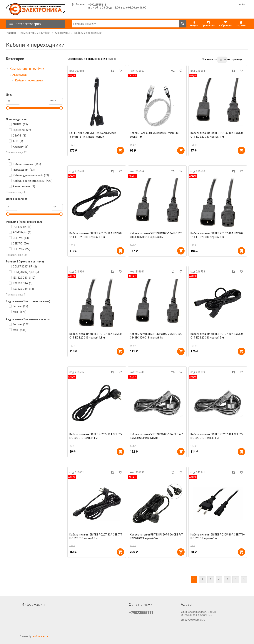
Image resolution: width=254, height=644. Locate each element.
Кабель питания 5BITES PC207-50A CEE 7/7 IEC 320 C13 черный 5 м (156, 536)
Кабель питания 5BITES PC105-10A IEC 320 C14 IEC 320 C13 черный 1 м (217, 135)
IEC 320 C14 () (23, 283)
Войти (242, 5)
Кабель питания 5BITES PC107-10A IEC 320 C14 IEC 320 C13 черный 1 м (217, 235)
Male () (20, 312)
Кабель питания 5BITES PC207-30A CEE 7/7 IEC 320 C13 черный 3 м (96, 536)
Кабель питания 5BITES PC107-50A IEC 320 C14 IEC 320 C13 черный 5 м (217, 336)
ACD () (18, 141)
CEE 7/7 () (21, 244)
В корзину (120, 150)
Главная (11, 33)
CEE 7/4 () (21, 238)
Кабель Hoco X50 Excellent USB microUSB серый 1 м (155, 135)
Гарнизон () (22, 130)
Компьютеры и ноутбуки (27, 69)
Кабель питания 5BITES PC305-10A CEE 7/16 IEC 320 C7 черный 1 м (218, 536)
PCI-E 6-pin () (22, 227)
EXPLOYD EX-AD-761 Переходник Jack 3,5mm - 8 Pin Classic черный (93, 135)
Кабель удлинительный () (31, 175)
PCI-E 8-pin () (22, 232)
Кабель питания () (27, 164)
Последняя (244, 580)
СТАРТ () (19, 136)
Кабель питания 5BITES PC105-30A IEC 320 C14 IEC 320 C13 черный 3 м (156, 235)
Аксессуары (20, 75)
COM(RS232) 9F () (25, 267)
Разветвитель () (24, 186)
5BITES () (20, 124)
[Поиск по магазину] (125, 24)
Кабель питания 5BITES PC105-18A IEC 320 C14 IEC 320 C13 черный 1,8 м (96, 235)
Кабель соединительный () (32, 181)
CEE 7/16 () (21, 249)
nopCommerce (40, 636)
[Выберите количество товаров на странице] (222, 60)
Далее (236, 580)
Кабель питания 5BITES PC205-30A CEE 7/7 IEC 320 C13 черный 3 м (156, 436)
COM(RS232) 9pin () (26, 272)
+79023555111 (97, 5)
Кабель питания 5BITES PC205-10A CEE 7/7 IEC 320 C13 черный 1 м (96, 436)
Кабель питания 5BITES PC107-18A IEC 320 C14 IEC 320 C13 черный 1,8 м (96, 336)
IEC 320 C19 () (23, 289)
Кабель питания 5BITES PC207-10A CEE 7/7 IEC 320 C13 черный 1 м (217, 436)
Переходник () (24, 170)
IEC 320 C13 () (24, 278)
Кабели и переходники (29, 80)
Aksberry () (21, 147)
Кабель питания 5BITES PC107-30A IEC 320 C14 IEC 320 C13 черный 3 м (156, 336)
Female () (20, 306)
